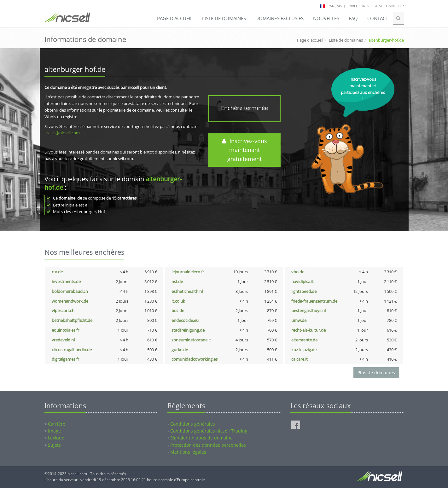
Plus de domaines (376, 372)
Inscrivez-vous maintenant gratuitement (244, 150)
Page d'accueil (175, 18)
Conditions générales (193, 424)
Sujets (54, 445)
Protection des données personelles (208, 445)
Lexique (56, 438)
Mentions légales (188, 452)
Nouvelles (326, 18)
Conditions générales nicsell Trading (209, 431)
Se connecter (390, 6)
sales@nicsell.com (63, 133)
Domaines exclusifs (279, 18)
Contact (378, 18)
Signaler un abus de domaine (201, 438)
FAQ (353, 18)
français (334, 6)
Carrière (57, 424)
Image (54, 431)
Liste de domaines (224, 18)
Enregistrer (358, 6)
